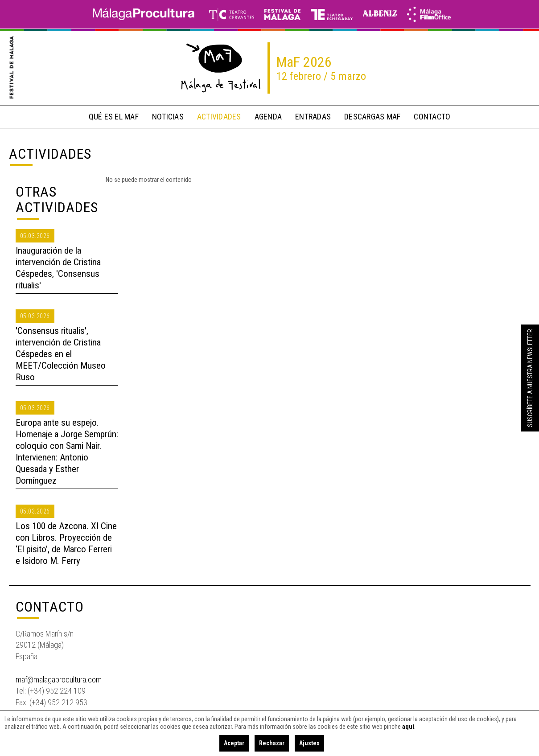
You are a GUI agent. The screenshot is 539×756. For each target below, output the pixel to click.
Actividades (50, 154)
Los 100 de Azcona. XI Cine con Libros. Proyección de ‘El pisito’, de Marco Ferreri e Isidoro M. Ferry (66, 543)
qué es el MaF (114, 117)
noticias (168, 117)
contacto (432, 117)
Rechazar (272, 743)
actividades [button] (219, 117)
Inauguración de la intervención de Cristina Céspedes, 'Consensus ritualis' (58, 268)
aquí (408, 727)
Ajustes (309, 743)
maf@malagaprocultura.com (59, 680)
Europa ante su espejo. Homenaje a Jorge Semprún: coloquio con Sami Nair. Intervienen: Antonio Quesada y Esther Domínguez (67, 452)
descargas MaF (372, 117)
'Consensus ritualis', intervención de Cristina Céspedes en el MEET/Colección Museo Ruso (61, 354)
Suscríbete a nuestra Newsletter (530, 378)
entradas (313, 117)
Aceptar (234, 743)
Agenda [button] (268, 117)
